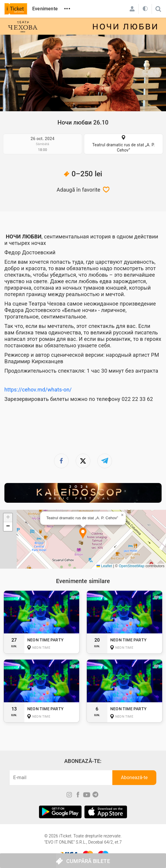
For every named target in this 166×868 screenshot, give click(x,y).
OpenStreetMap (132, 566)
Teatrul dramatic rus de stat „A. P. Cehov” (123, 147)
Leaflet (104, 566)
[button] (83, 534)
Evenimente (45, 9)
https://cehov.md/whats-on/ (38, 390)
